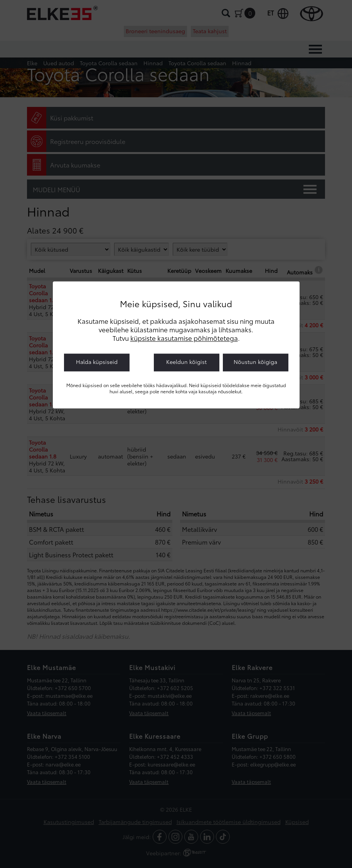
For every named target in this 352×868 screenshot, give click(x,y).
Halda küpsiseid (97, 362)
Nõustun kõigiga (255, 362)
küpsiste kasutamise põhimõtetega (184, 338)
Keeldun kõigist (186, 362)
